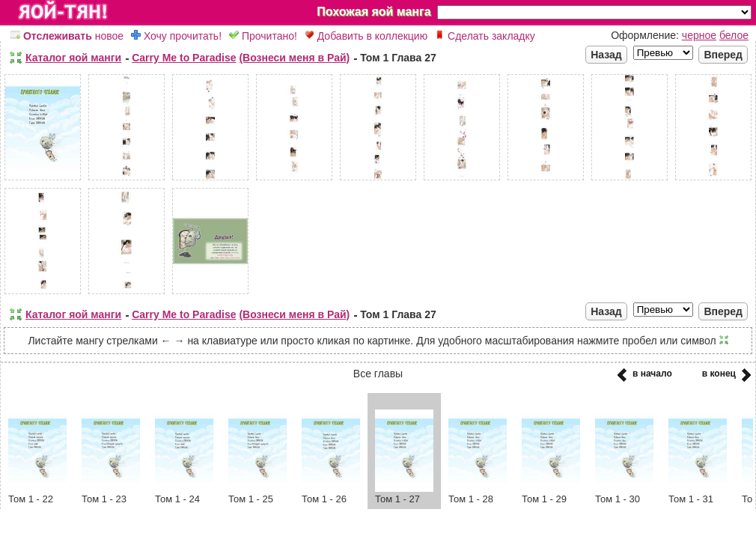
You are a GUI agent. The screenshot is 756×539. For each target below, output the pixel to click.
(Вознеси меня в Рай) (294, 58)
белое (734, 35)
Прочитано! (263, 36)
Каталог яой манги (73, 58)
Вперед (723, 55)
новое (67, 36)
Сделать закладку (485, 36)
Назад (606, 55)
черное (699, 35)
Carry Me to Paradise (184, 58)
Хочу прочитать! (176, 36)
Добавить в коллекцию (366, 36)
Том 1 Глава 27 (398, 58)
